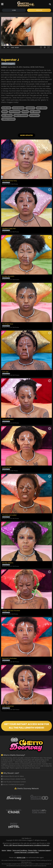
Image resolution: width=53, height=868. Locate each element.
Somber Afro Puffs (8, 276)
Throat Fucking (8, 119)
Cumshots (30, 108)
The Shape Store (8, 324)
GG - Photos (7, 115)
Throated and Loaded (9, 515)
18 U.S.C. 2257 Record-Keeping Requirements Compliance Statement (27, 845)
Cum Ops (5, 372)
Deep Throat (42, 108)
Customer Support (44, 850)
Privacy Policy (33, 850)
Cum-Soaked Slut (8, 706)
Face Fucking (15, 112)
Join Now (39, 10)
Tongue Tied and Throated (11, 611)
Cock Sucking (18, 108)
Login (14, 10)
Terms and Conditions (20, 850)
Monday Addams (8, 563)
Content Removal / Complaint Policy (27, 852)
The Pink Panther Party (10, 181)
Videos (9, 850)
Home (4, 850)
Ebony (5, 112)
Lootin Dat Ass (7, 467)
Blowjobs (6, 108)
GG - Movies (35, 112)
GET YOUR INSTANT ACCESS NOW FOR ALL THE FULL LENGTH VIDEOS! (27, 726)
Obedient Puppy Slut (9, 229)
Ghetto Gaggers (21, 115)
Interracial (34, 115)
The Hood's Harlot (8, 420)
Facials (25, 112)
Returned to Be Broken (9, 658)
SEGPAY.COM (21, 858)
